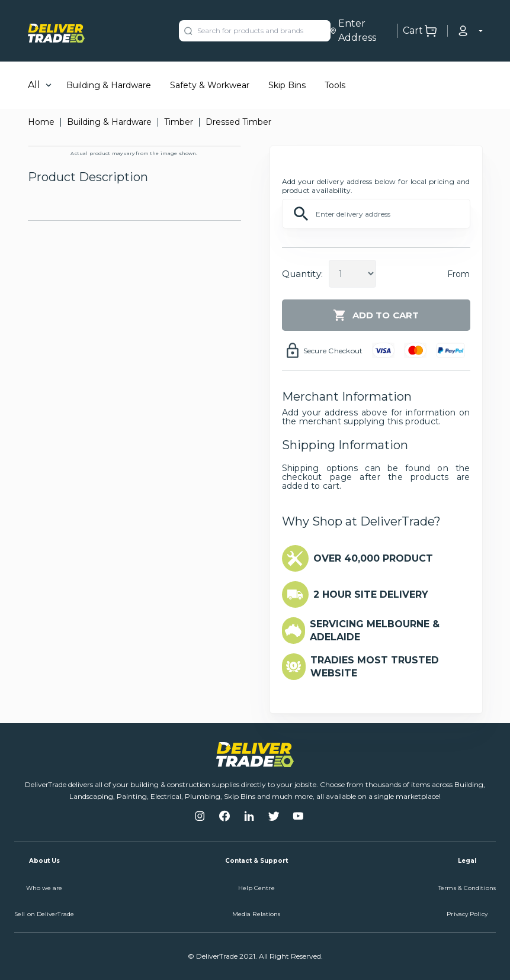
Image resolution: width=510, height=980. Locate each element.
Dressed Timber (238, 122)
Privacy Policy (467, 914)
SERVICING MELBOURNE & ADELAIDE (375, 631)
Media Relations (256, 914)
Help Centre (256, 888)
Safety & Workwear (210, 85)
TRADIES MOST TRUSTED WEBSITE (375, 667)
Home (41, 122)
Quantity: (302, 274)
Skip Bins (287, 85)
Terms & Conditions (467, 888)
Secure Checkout (333, 351)
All (34, 85)
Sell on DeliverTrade (44, 914)
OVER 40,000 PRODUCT (373, 558)
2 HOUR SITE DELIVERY (371, 594)
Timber (179, 122)
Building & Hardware (109, 85)
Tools (335, 85)
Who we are (44, 888)
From (459, 274)
